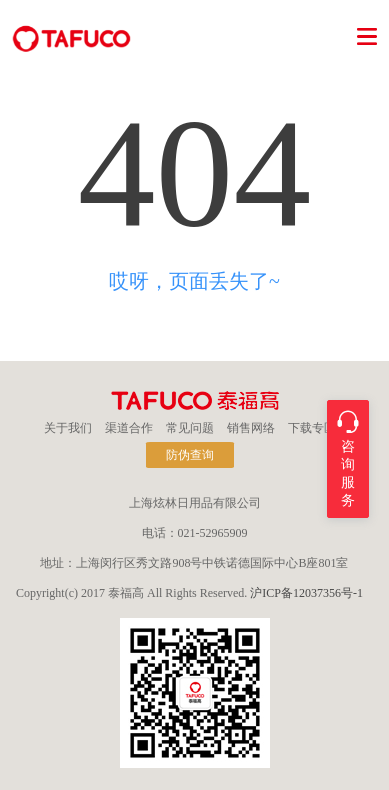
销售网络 (251, 428)
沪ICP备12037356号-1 (306, 593)
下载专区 (312, 428)
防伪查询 (190, 455)
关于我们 (68, 428)
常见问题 (190, 428)
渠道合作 (129, 428)
